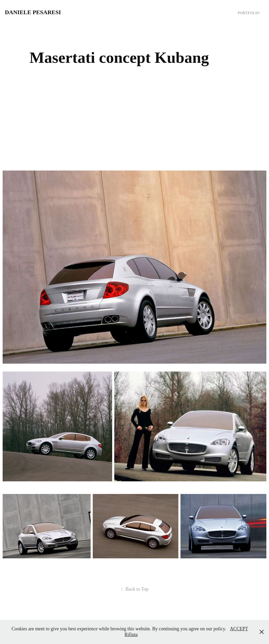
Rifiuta (131, 635)
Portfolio (249, 13)
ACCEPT (239, 629)
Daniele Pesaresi (33, 12)
